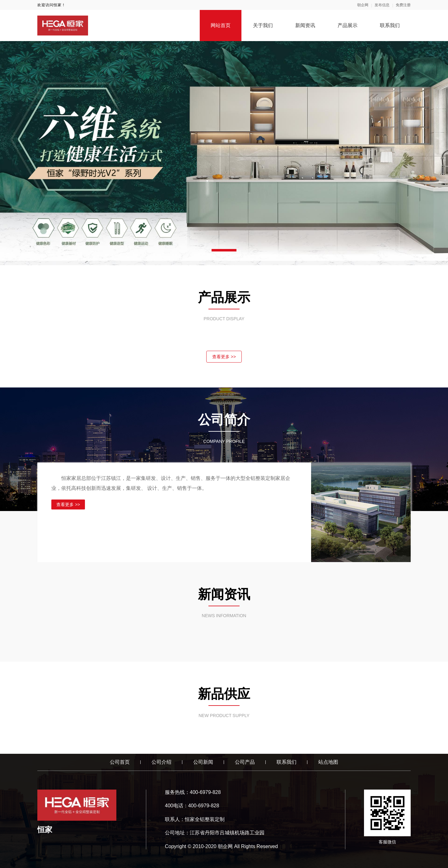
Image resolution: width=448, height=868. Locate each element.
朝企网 (363, 5)
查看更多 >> (224, 357)
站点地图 (328, 762)
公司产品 (245, 762)
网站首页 (221, 25)
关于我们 (263, 25)
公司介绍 (161, 762)
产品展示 (348, 25)
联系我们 (390, 25)
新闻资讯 (305, 25)
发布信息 (382, 5)
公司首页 (120, 762)
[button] (224, 250)
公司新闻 (203, 762)
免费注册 (403, 5)
